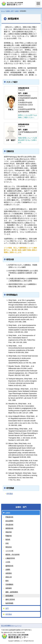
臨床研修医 (9, 603)
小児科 (8, 562)
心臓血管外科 (10, 558)
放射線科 (9, 588)
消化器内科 (9, 525)
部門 (7, 608)
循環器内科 (9, 528)
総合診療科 (9, 521)
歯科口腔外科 (10, 599)
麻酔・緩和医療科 (12, 592)
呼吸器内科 (9, 517)
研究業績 (10, 494)
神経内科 (9, 532)
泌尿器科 (9, 573)
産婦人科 (9, 577)
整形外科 (9, 547)
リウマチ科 (9, 551)
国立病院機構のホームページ (11, 626)
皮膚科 (8, 569)
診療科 (17, 11)
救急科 (8, 539)
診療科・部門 (10, 11)
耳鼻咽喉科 (9, 584)
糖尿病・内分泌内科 (13, 554)
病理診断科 (9, 596)
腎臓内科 (9, 536)
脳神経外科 (9, 566)
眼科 (7, 581)
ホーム (3, 11)
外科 (7, 543)
